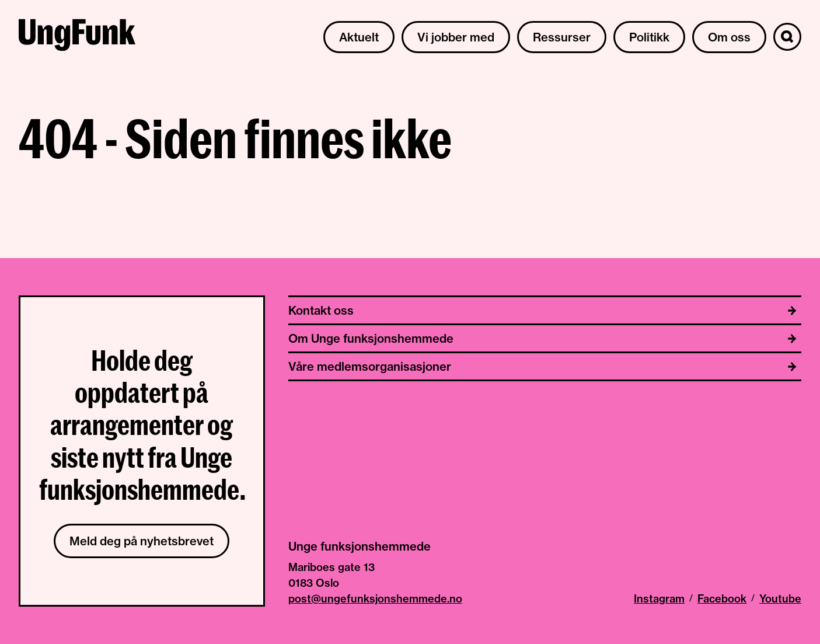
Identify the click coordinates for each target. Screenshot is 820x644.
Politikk (649, 37)
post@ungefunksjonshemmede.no (375, 599)
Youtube (780, 599)
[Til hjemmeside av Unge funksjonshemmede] (77, 37)
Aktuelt (359, 37)
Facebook (722, 599)
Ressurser (562, 37)
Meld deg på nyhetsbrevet (142, 541)
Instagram (659, 599)
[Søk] (787, 37)
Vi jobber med (456, 37)
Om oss (729, 37)
